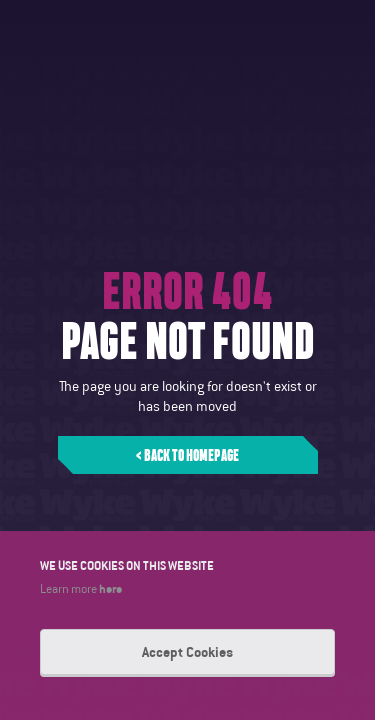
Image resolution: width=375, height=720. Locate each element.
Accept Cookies (187, 652)
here (110, 588)
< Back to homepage (187, 455)
